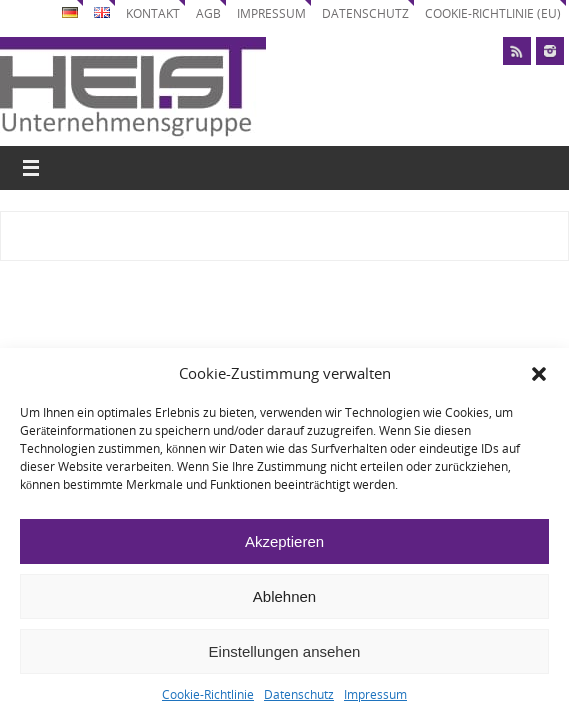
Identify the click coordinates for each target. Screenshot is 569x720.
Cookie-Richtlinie (208, 694)
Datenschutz (299, 694)
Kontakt (153, 13)
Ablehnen (284, 596)
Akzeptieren (284, 541)
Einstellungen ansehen (285, 651)
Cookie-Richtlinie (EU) (493, 13)
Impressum (375, 694)
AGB (208, 13)
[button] (539, 374)
